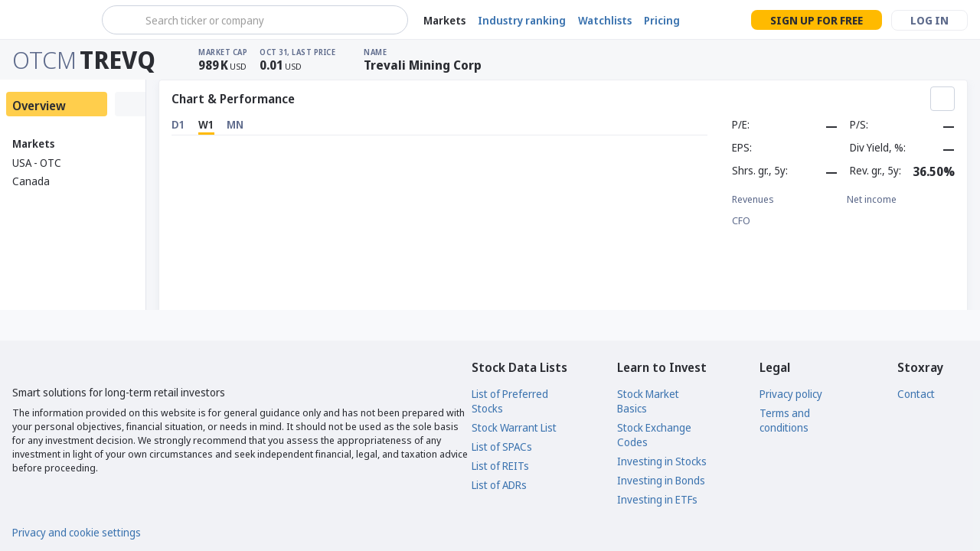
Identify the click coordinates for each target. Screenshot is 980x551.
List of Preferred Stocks (510, 401)
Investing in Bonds (661, 480)
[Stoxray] (49, 20)
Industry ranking (522, 20)
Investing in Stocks (662, 461)
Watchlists (605, 20)
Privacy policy (791, 394)
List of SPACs (502, 447)
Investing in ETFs (657, 499)
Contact (916, 394)
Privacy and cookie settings (77, 532)
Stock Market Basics (648, 401)
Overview (39, 106)
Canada (31, 181)
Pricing (662, 20)
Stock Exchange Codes (654, 435)
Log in (929, 20)
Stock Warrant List (514, 427)
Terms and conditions (785, 420)
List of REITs (500, 466)
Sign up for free (817, 20)
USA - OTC (37, 163)
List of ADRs (499, 485)
